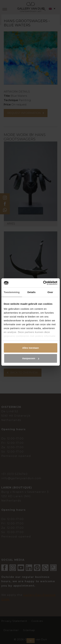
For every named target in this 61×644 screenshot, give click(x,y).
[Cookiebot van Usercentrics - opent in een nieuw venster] (43, 283)
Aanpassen (31, 358)
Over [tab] (50, 292)
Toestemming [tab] (12, 292)
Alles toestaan (31, 348)
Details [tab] (31, 292)
